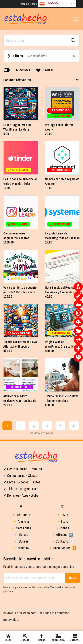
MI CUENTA (58, 638)
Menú (8, 638)
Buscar (25, 638)
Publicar (41, 638)
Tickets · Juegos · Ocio (22, 489)
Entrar (72, 578)
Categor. (75, 638)
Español (49, 4)
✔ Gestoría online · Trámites (23, 469)
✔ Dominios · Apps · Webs (21, 495)
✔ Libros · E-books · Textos (22, 482)
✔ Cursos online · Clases (20, 476)
